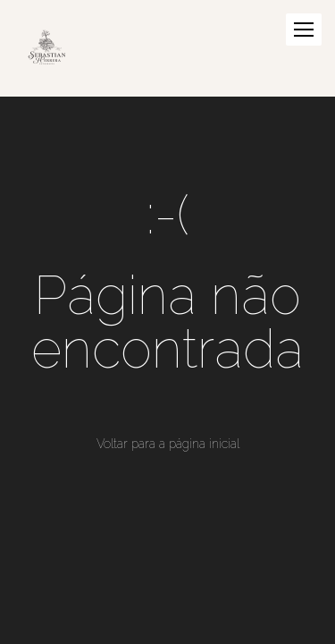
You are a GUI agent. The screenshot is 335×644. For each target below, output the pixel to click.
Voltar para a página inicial (168, 444)
